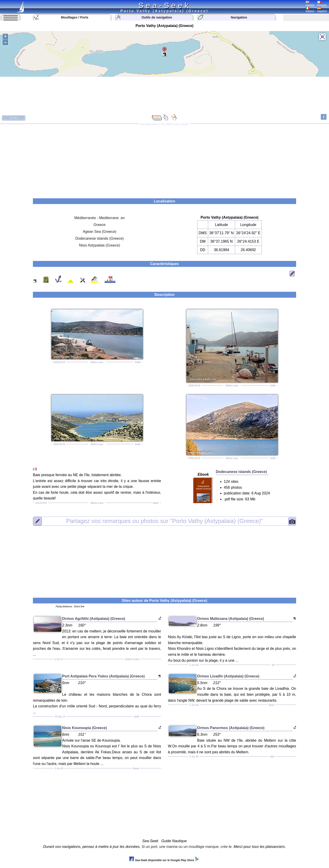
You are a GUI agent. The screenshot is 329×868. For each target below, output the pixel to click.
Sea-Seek (164, 5)
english (310, 4)
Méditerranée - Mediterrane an (99, 218)
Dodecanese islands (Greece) (100, 238)
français (322, 4)
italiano (310, 10)
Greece (99, 225)
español (322, 10)
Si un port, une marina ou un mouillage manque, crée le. (187, 847)
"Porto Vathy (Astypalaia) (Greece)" (164, 521)
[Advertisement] (164, 159)
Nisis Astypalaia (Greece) (100, 245)
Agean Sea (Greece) (99, 232)
